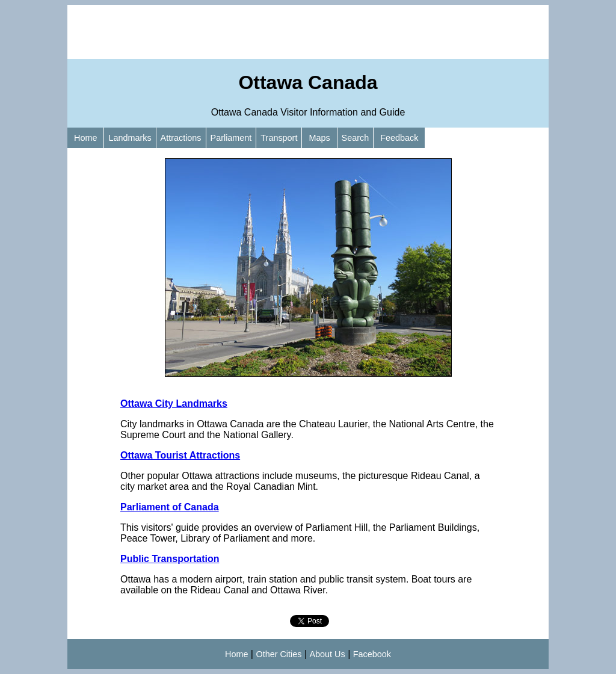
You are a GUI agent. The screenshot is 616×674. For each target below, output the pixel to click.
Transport (279, 138)
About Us (328, 654)
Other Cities (279, 654)
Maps (319, 138)
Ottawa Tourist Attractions (180, 455)
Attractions (181, 138)
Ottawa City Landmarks (174, 403)
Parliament (231, 138)
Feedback (399, 138)
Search (356, 138)
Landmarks (130, 138)
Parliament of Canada (170, 507)
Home (85, 138)
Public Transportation (170, 559)
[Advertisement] (308, 32)
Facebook (372, 654)
